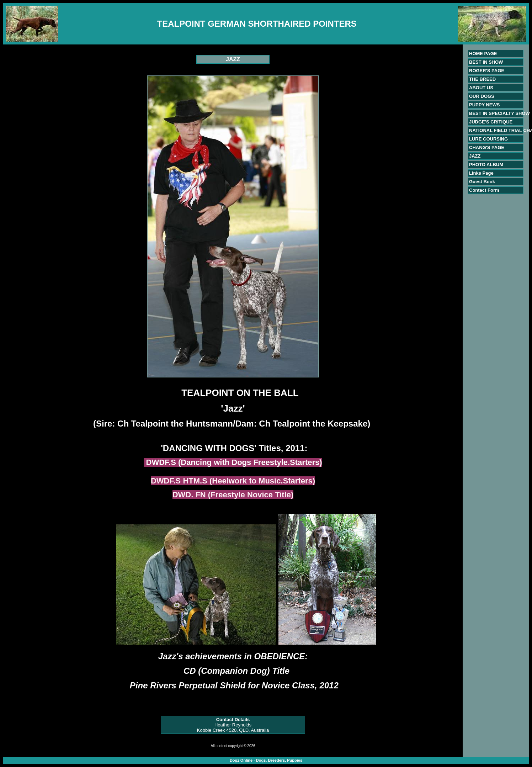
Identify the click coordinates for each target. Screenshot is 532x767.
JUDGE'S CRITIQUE (491, 122)
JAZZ (475, 156)
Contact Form (484, 190)
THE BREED (482, 79)
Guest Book (482, 182)
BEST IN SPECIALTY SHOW (499, 113)
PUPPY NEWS (484, 105)
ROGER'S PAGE (487, 71)
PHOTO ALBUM (486, 165)
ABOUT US (481, 88)
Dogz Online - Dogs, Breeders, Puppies (266, 760)
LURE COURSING (488, 139)
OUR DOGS (482, 96)
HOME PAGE (483, 54)
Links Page (481, 173)
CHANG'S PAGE (487, 147)
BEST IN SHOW (486, 62)
